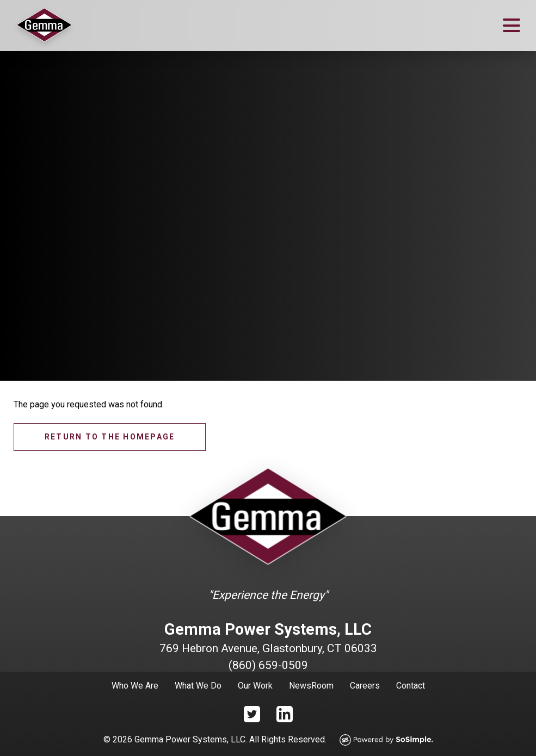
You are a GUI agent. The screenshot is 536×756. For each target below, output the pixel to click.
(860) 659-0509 (268, 665)
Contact (411, 686)
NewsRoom (311, 686)
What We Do (198, 686)
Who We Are (135, 686)
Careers (365, 686)
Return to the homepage (110, 437)
